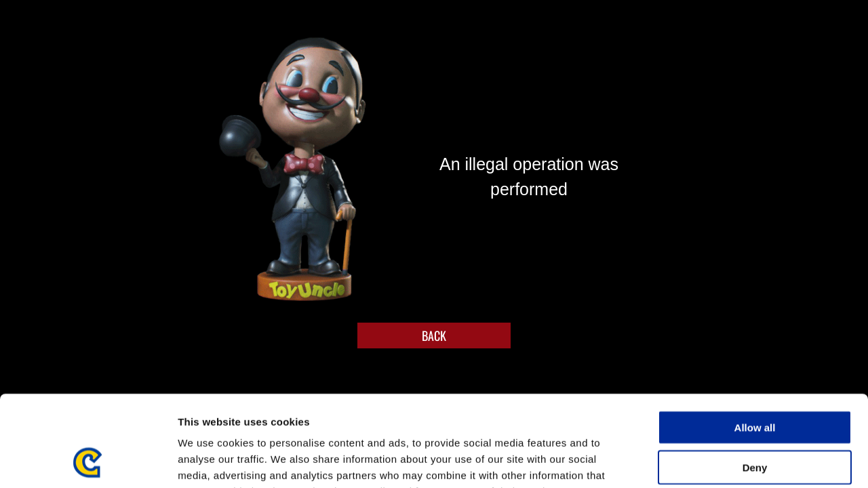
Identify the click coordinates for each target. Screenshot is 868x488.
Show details (712, 461)
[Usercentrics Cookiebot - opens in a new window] (88, 462)
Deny (755, 382)
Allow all (755, 342)
